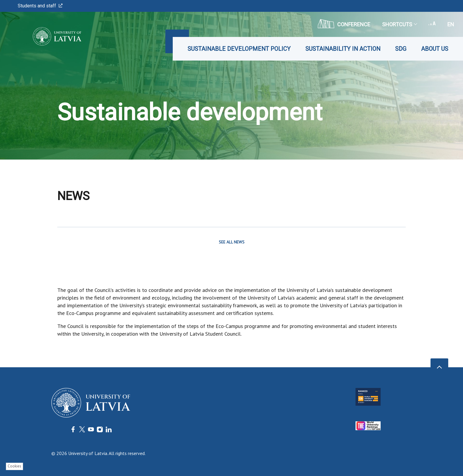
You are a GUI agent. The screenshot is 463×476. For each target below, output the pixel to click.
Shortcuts (399, 24)
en (451, 24)
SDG (401, 49)
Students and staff (40, 6)
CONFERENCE (344, 24)
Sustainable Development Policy (239, 49)
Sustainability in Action (343, 49)
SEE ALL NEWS (232, 242)
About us (435, 49)
